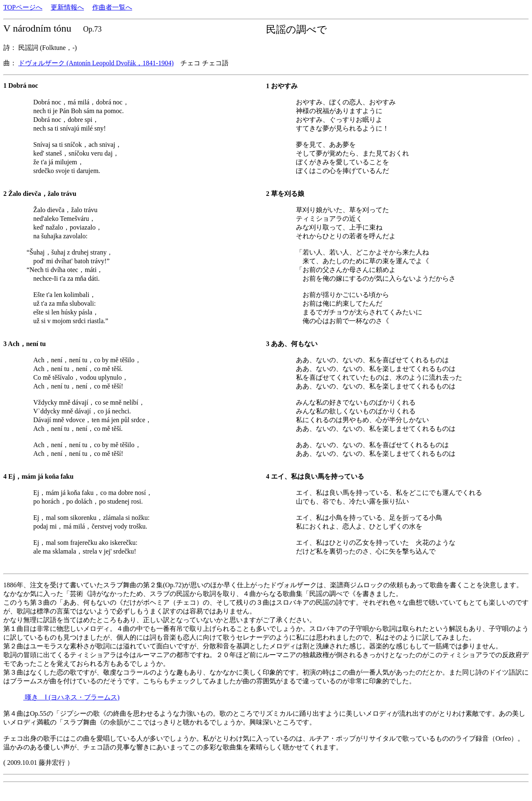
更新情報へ (67, 7)
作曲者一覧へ (112, 7)
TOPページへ (23, 7)
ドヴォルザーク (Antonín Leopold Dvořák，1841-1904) (96, 63)
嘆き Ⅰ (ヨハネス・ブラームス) (71, 697)
